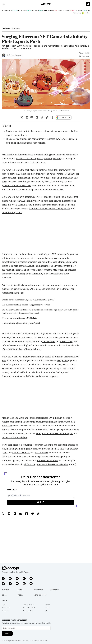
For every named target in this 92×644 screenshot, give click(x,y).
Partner (5, 590)
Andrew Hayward (15, 55)
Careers (48, 608)
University (54, 590)
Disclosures (6, 608)
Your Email (12, 490)
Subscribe (7, 634)
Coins (4, 595)
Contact (48, 605)
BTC (3, 10)
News (20, 590)
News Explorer (40, 595)
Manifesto (5, 611)
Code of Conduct (29, 608)
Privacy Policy (28, 611)
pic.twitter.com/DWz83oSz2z (25, 318)
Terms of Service (29, 605)
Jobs (46, 611)
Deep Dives (38, 590)
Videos (21, 595)
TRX (89, 10)
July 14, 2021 (35, 323)
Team (4, 605)
